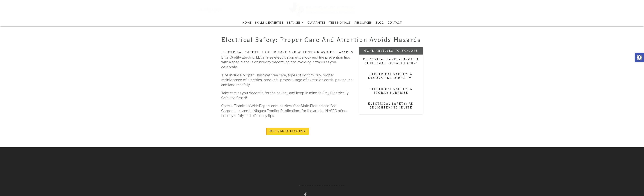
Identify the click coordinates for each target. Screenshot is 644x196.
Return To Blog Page (288, 131)
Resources (363, 23)
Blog (379, 23)
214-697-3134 (218, 10)
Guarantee (316, 23)
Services (295, 23)
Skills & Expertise (269, 23)
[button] (639, 58)
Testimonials (340, 23)
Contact (395, 23)
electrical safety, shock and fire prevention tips (312, 57)
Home (247, 23)
